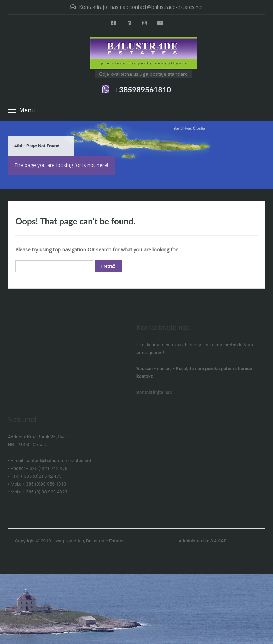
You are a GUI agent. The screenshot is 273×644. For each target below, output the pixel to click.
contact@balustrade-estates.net (166, 7)
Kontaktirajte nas (154, 392)
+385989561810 (143, 89)
